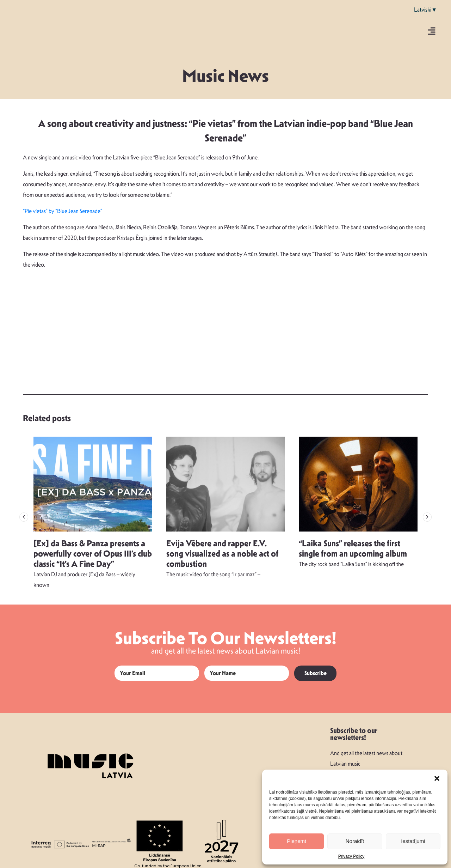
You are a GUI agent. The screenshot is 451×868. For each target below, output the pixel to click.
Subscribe (316, 673)
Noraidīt (355, 841)
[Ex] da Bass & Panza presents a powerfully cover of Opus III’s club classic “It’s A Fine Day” (93, 554)
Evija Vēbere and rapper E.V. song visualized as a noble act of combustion (222, 554)
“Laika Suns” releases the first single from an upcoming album (353, 549)
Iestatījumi (413, 841)
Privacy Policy (351, 856)
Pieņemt (296, 841)
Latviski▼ (425, 10)
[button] (437, 778)
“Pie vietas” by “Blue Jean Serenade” (63, 211)
